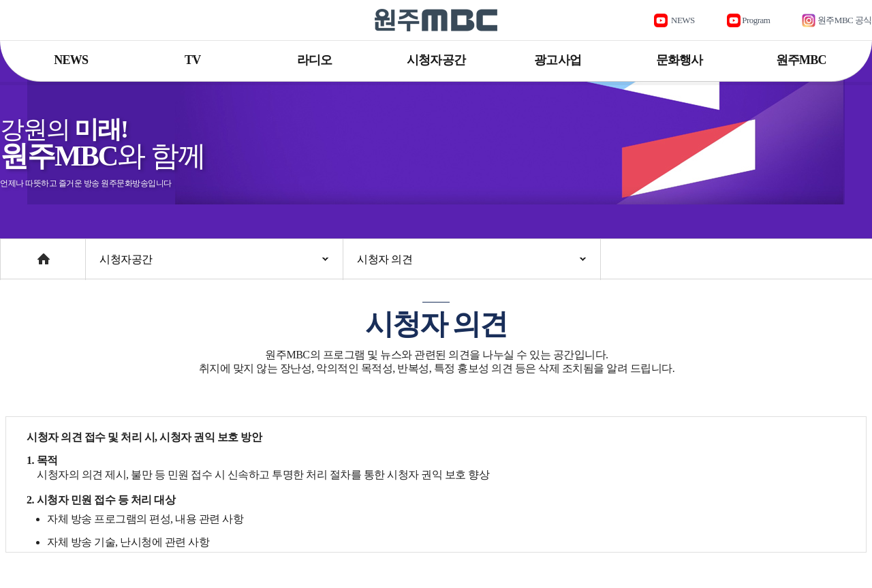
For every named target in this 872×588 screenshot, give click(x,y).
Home (13, 252)
